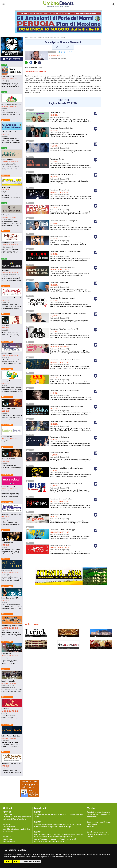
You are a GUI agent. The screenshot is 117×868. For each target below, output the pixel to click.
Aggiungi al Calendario (66, 52)
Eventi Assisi (33, 38)
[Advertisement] (110, 68)
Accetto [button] (8, 861)
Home (26, 38)
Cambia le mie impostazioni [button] (31, 861)
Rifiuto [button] (16, 861)
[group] (58, 22)
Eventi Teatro (41, 38)
